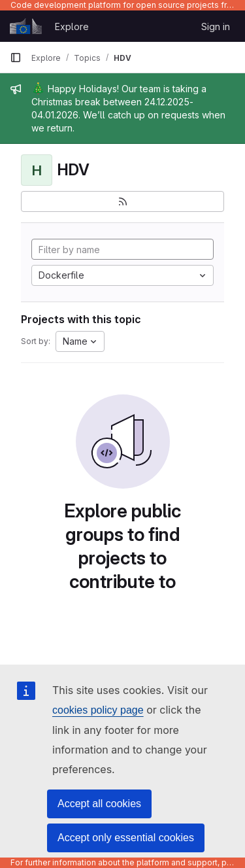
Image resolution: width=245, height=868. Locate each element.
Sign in (216, 26)
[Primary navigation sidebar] (16, 58)
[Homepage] (26, 26)
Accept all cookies (99, 804)
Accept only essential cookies (126, 838)
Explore (72, 26)
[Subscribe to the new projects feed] (122, 201)
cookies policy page (98, 710)
